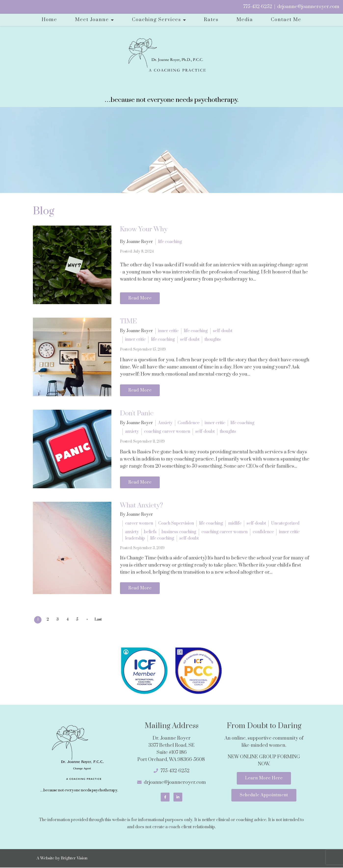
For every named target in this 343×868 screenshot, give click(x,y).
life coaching (170, 242)
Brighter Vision (74, 859)
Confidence (189, 423)
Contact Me (286, 20)
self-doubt (223, 331)
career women (139, 523)
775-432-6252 (258, 7)
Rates (211, 20)
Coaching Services (157, 20)
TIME (128, 321)
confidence (263, 532)
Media (245, 20)
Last (101, 620)
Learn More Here (264, 779)
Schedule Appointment (264, 797)
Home (49, 20)
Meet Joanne (92, 20)
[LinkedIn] (178, 798)
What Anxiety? (141, 505)
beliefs (150, 532)
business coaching (179, 532)
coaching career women (167, 432)
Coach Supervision (176, 523)
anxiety (132, 432)
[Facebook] (165, 798)
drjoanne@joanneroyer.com (308, 7)
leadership (135, 538)
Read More (141, 298)
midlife (235, 523)
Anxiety (165, 423)
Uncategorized (285, 523)
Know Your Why (144, 229)
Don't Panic (137, 413)
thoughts (213, 339)
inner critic (168, 331)
